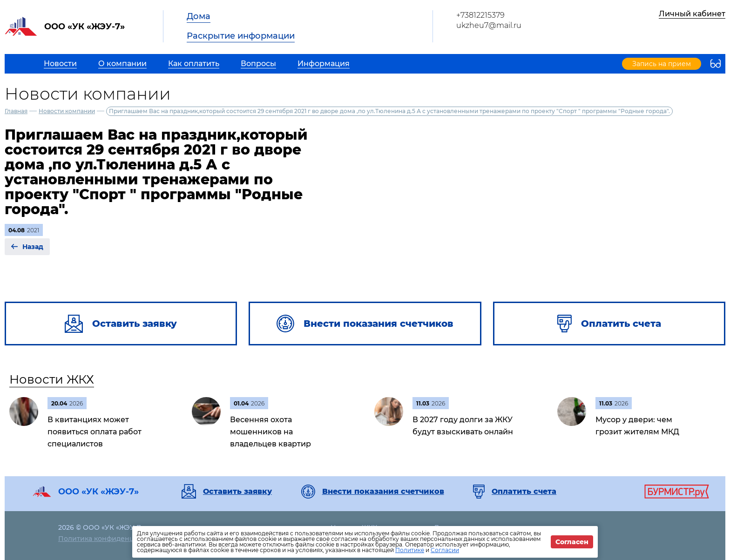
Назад (33, 247)
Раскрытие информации (241, 36)
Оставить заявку (237, 492)
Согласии (445, 550)
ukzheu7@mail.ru (489, 25)
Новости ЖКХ (52, 379)
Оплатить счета (524, 492)
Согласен (572, 542)
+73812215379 (480, 15)
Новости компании (67, 111)
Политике (410, 550)
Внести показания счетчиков (383, 492)
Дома (199, 16)
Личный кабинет (692, 14)
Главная (16, 111)
